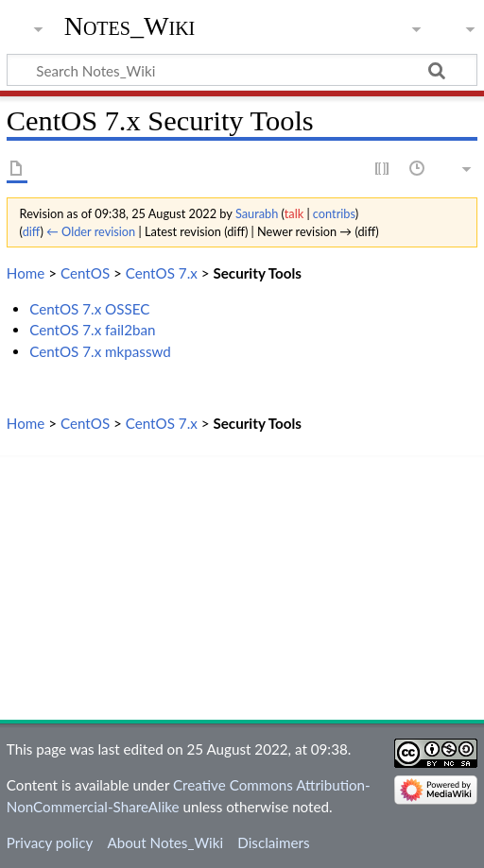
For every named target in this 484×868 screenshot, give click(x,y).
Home (26, 273)
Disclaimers (273, 842)
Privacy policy (50, 842)
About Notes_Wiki (165, 842)
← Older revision (91, 231)
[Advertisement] (242, 587)
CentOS (85, 273)
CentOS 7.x (162, 273)
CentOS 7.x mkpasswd (100, 351)
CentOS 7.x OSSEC (89, 309)
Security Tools (257, 273)
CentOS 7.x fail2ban (92, 330)
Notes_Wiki (130, 26)
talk (294, 213)
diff (32, 231)
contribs (334, 213)
